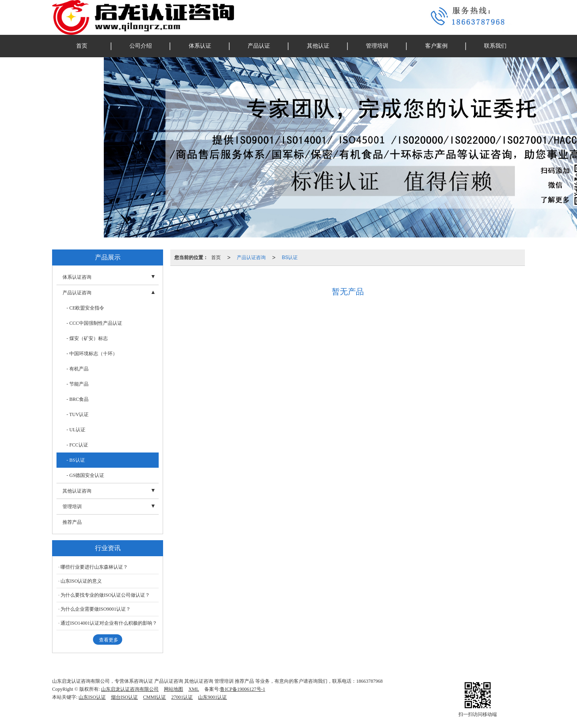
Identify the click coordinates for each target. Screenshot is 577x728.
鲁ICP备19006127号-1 (243, 689)
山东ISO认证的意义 (81, 581)
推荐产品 (72, 522)
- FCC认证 (77, 445)
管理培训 (377, 46)
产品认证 (259, 46)
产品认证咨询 (251, 257)
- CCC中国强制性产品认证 (94, 323)
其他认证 (318, 46)
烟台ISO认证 (124, 697)
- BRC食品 (78, 399)
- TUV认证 (78, 414)
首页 (82, 46)
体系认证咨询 (77, 277)
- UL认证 (76, 430)
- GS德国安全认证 (85, 475)
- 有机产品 (78, 369)
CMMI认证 (154, 697)
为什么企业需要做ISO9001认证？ (96, 609)
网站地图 (174, 689)
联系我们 (495, 46)
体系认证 (200, 46)
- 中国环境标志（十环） (92, 354)
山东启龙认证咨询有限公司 (130, 689)
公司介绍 (141, 46)
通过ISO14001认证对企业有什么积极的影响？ (109, 623)
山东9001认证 (212, 697)
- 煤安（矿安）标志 (87, 338)
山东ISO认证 (92, 697)
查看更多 (109, 640)
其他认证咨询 (77, 491)
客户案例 (436, 46)
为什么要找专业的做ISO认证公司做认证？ (105, 595)
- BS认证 (76, 460)
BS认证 (290, 257)
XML (194, 689)
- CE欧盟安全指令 (85, 308)
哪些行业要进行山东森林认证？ (94, 567)
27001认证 (182, 697)
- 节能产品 (78, 384)
